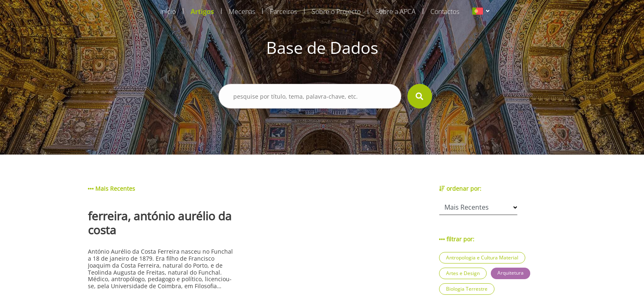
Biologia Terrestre (467, 289)
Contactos (445, 12)
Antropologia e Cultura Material (482, 258)
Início (168, 12)
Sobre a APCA (396, 12)
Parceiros (283, 12)
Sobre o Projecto (336, 12)
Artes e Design (463, 273)
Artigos (202, 12)
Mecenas (242, 12)
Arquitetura (511, 273)
